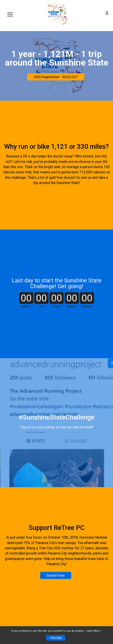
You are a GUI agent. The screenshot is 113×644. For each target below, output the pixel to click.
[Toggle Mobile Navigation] (10, 15)
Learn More (93, 631)
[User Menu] (107, 13)
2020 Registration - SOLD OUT (56, 77)
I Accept (56, 638)
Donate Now (56, 575)
